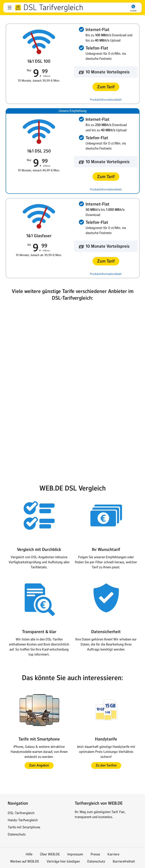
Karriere (113, 854)
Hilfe (29, 854)
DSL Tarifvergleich (53, 8)
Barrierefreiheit (124, 861)
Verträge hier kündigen (63, 861)
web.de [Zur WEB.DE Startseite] (18, 8)
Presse (95, 854)
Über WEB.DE (50, 854)
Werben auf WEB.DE (25, 861)
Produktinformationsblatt (106, 100)
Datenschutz (17, 834)
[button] (10, 8)
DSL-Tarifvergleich (21, 813)
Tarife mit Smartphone (24, 827)
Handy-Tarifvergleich (23, 820)
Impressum (75, 854)
